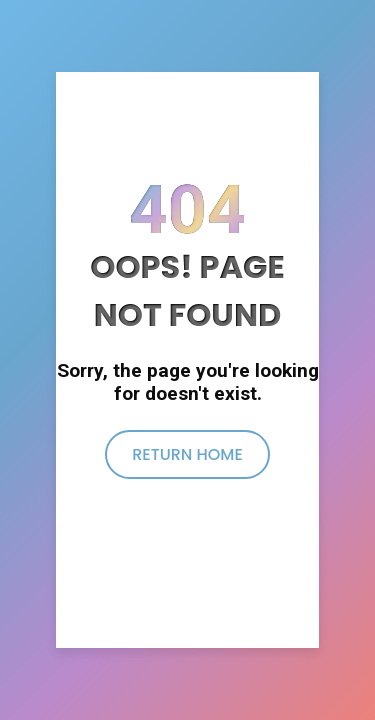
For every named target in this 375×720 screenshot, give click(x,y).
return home (187, 454)
